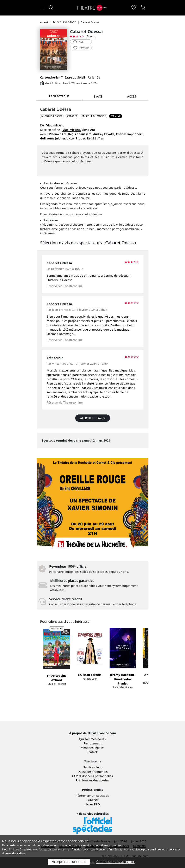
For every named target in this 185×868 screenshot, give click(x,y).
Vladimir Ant (55, 125)
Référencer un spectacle (92, 796)
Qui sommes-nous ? (93, 739)
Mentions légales (92, 748)
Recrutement (92, 743)
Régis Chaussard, (80, 134)
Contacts (93, 752)
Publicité (93, 800)
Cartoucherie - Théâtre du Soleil (63, 77)
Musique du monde (94, 116)
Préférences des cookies (92, 780)
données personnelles (97, 776)
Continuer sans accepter (115, 862)
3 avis (91, 36)
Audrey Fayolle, (104, 134)
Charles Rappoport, (130, 134)
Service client (92, 767)
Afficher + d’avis (93, 418)
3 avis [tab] (98, 96)
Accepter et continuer (69, 862)
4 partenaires (30, 849)
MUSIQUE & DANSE (52, 116)
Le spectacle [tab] (59, 96)
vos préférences (96, 849)
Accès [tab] (132, 96)
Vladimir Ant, (72, 130)
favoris (81, 48)
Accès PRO (93, 804)
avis (79, 42)
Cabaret (72, 116)
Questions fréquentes (93, 772)
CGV (75, 776)
